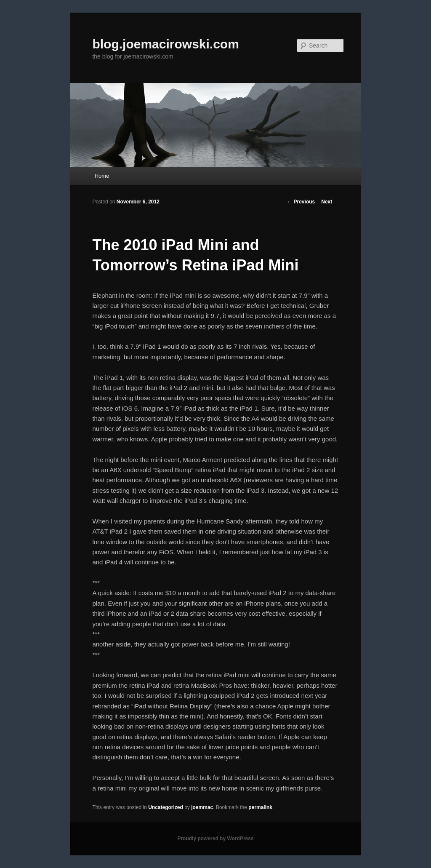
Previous (301, 202)
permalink (260, 807)
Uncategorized (166, 807)
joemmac (202, 807)
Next (330, 202)
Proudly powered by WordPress (215, 839)
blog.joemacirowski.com (165, 44)
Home (102, 176)
